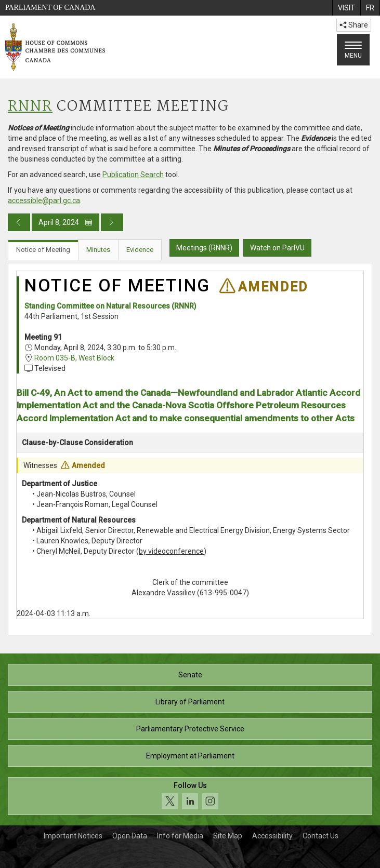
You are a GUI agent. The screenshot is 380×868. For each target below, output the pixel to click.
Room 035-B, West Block (74, 358)
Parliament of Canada (50, 8)
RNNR (30, 107)
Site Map (228, 836)
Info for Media (180, 836)
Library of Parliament (190, 702)
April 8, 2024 (65, 222)
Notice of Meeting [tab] (43, 250)
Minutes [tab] (98, 250)
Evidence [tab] (140, 250)
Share (354, 25)
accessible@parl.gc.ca (44, 201)
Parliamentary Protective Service (190, 729)
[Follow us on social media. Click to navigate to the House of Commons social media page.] (190, 796)
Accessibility (272, 836)
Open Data (130, 836)
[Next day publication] (112, 222)
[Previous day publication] (19, 222)
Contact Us (320, 836)
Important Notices (73, 836)
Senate (190, 675)
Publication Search (133, 175)
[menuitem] (346, 8)
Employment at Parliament (190, 756)
